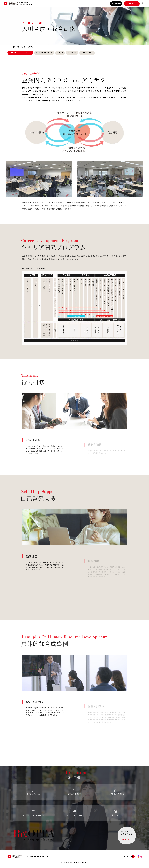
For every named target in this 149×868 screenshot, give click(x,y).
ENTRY (132, 4)
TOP (9, 47)
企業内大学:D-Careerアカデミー (20, 53)
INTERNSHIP (116, 4)
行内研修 (60, 53)
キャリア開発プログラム (44, 53)
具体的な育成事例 (87, 53)
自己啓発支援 (72, 53)
